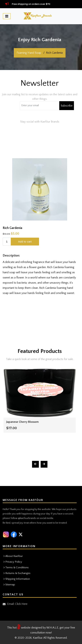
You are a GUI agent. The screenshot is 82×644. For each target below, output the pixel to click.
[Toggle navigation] (7, 16)
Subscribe (67, 106)
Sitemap (10, 585)
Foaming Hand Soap (29, 53)
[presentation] (35, 464)
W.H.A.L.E (52, 628)
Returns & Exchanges (18, 573)
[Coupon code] (40, 106)
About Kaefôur (14, 556)
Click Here (21, 604)
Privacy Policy (14, 562)
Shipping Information (18, 579)
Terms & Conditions (17, 567)
